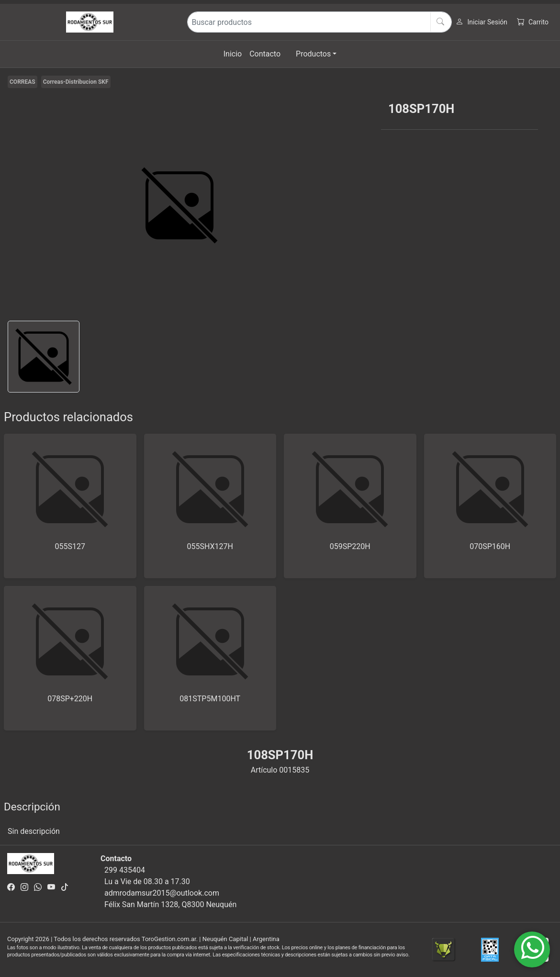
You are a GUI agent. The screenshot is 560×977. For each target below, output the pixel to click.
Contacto (265, 54)
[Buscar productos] (319, 22)
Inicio (233, 54)
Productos (313, 54)
